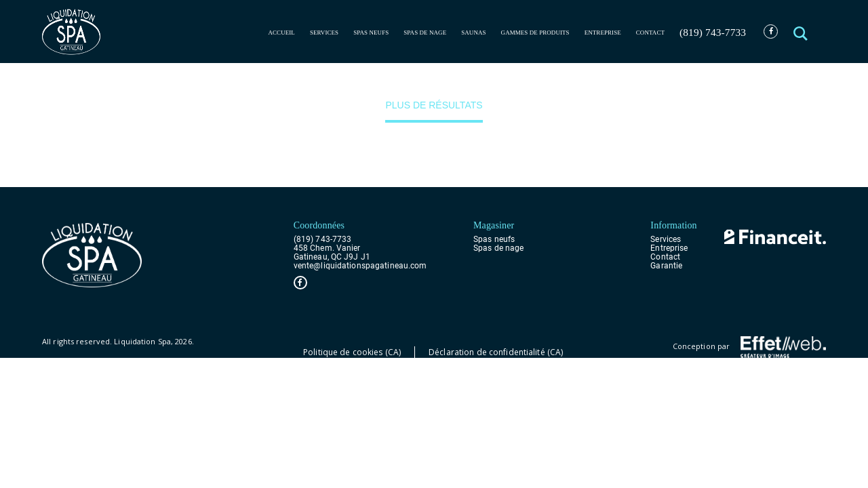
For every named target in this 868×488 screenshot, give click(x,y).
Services (324, 33)
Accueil (281, 33)
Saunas (473, 33)
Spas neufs (371, 33)
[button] (802, 32)
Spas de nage (425, 33)
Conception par (749, 347)
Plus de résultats (434, 105)
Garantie (666, 266)
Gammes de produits (535, 33)
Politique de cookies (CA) (352, 352)
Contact (650, 33)
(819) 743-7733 (713, 32)
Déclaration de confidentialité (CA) (496, 352)
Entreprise (603, 33)
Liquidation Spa (142, 341)
